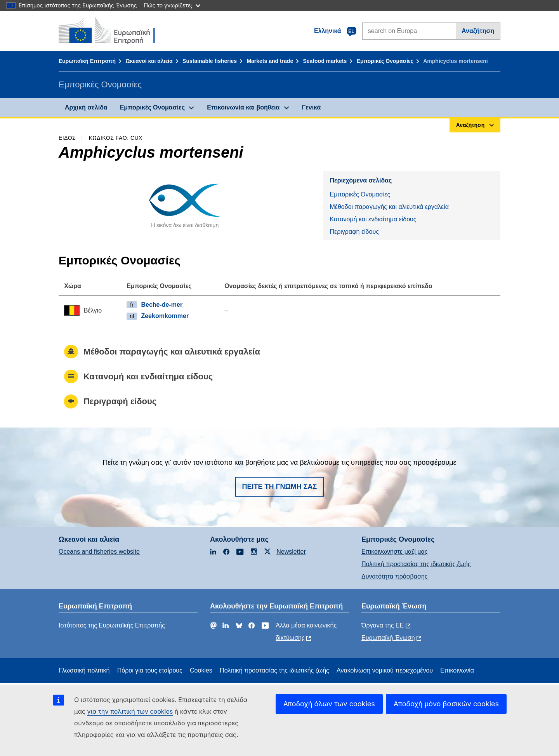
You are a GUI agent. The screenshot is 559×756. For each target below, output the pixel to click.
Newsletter (291, 552)
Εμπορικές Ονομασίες (385, 61)
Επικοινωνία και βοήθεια (243, 107)
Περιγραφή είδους (354, 232)
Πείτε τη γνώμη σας (280, 487)
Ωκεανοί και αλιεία (149, 61)
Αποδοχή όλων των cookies (329, 704)
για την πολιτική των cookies (130, 711)
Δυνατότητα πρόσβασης (395, 576)
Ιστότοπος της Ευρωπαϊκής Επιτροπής (112, 625)
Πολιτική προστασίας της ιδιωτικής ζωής (416, 564)
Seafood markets (325, 61)
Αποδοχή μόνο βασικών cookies (446, 704)
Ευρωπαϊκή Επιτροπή (87, 61)
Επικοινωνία (457, 670)
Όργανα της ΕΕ (383, 625)
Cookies (201, 670)
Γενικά (312, 107)
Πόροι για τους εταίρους (150, 670)
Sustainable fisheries (210, 61)
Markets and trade (270, 61)
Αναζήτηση (478, 31)
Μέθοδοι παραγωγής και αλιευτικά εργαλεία (389, 207)
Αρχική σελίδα (86, 107)
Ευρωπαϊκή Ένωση (388, 638)
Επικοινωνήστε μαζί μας (394, 552)
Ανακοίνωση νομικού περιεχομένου (385, 670)
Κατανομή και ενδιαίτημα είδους (373, 219)
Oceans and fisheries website (99, 552)
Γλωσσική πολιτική (84, 670)
